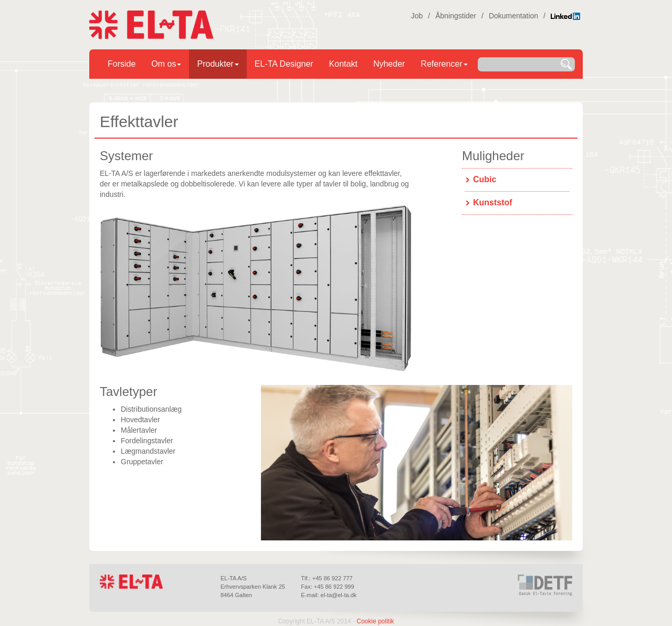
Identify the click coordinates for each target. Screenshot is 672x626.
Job (417, 16)
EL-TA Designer (284, 64)
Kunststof (493, 202)
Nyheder (389, 64)
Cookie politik (375, 621)
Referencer (444, 64)
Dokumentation (513, 16)
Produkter (218, 64)
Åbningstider (456, 16)
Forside (122, 64)
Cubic (485, 179)
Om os (166, 64)
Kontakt (343, 64)
